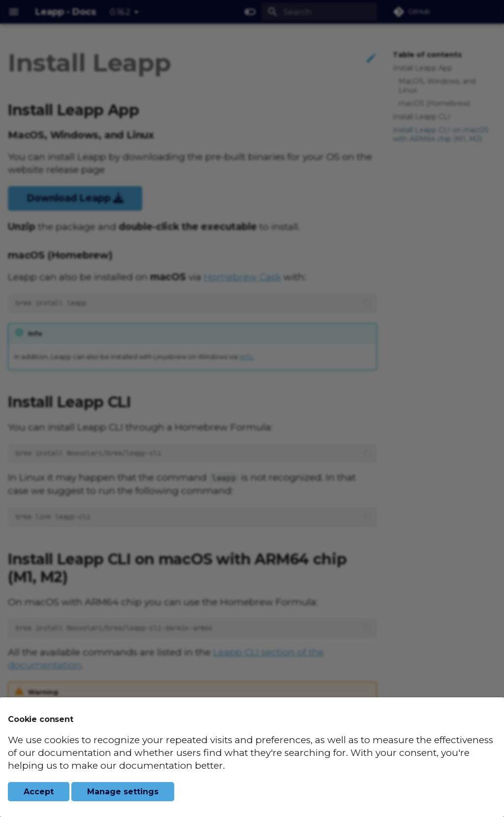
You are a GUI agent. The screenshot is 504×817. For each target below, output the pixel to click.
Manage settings (123, 792)
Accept (39, 792)
